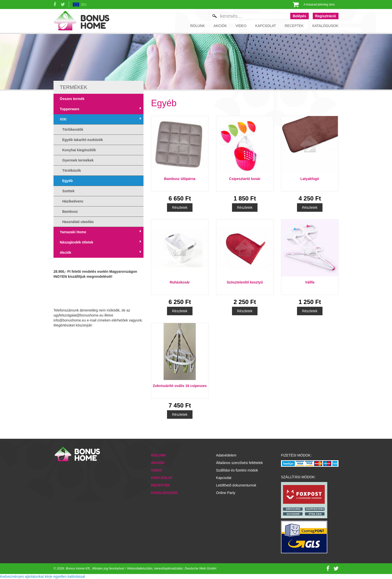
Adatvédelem (226, 455)
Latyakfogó (310, 179)
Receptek (294, 26)
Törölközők (72, 170)
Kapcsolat (266, 26)
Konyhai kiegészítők (79, 150)
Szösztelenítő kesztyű (245, 282)
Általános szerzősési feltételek (239, 463)
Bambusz (70, 211)
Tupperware (69, 109)
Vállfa (310, 282)
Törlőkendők (73, 129)
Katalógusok (325, 26)
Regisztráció (326, 16)
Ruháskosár (180, 282)
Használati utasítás (78, 222)
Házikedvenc (73, 201)
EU (84, 4)
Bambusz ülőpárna (180, 179)
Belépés (299, 16)
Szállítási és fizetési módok (237, 470)
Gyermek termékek (78, 160)
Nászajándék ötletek (76, 242)
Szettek (68, 191)
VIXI (63, 119)
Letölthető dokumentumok (236, 485)
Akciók (220, 26)
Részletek (180, 207)
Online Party (226, 493)
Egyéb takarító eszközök (83, 140)
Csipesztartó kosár (245, 179)
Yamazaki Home (73, 232)
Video (241, 26)
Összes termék (72, 99)
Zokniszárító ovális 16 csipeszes (180, 386)
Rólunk (197, 26)
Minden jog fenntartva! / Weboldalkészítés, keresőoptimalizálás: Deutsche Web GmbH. (155, 568)
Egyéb (67, 181)
